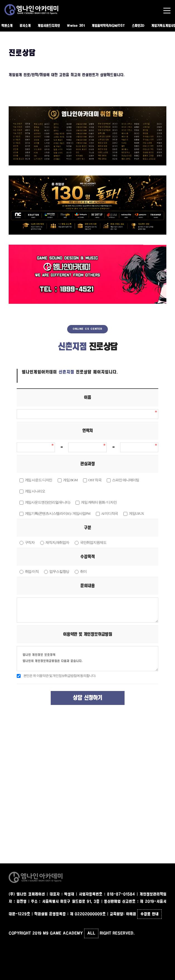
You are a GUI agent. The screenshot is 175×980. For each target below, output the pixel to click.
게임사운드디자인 (49, 26)
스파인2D (138, 26)
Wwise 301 (76, 26)
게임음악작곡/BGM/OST (108, 26)
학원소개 (7, 26)
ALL (91, 933)
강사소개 (25, 26)
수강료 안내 (150, 914)
